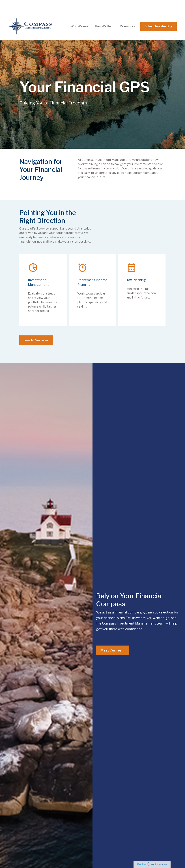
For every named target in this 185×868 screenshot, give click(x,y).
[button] (79, 14)
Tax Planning (136, 267)
